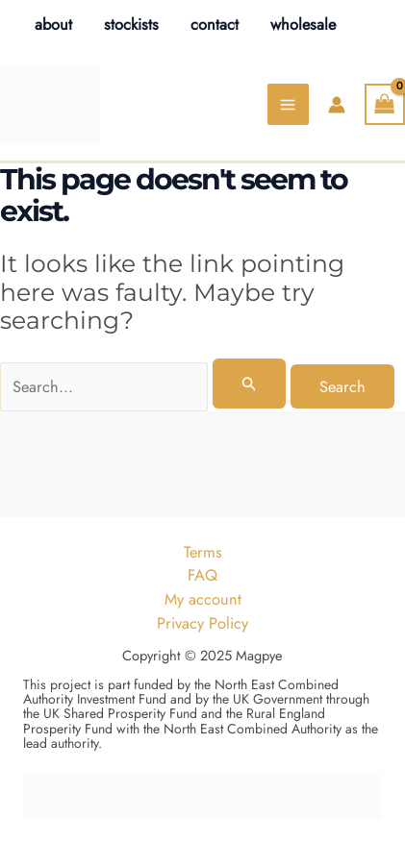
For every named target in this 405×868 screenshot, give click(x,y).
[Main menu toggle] (288, 104)
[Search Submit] (250, 384)
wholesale (303, 24)
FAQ (202, 575)
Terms (203, 552)
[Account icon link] (337, 105)
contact (215, 24)
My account (203, 599)
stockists (131, 24)
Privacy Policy (202, 623)
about (53, 24)
